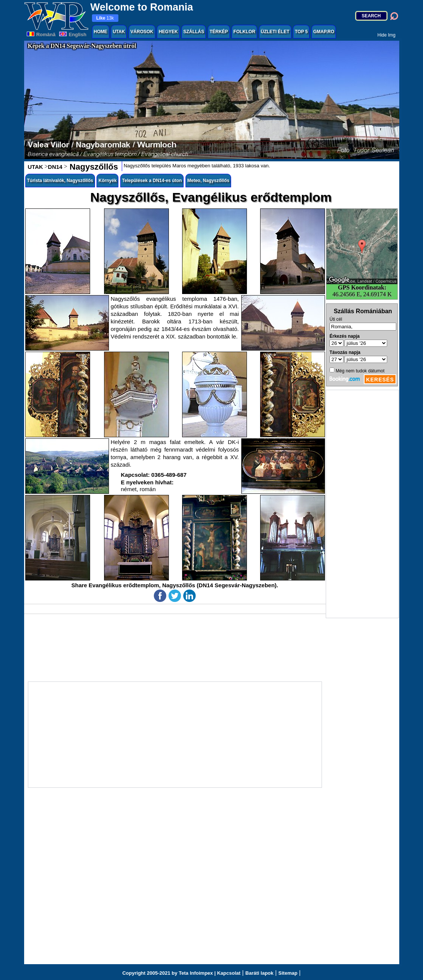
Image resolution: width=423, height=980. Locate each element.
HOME (101, 32)
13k (105, 18)
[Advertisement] (362, 504)
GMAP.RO (324, 32)
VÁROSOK (142, 32)
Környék (107, 181)
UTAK (119, 32)
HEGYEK (168, 32)
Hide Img (386, 35)
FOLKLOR (244, 32)
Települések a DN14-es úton (152, 181)
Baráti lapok (259, 973)
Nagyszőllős (92, 167)
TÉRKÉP (219, 32)
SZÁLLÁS (194, 32)
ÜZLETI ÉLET (275, 32)
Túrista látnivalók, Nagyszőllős (60, 181)
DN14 (55, 167)
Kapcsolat (229, 973)
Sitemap (288, 973)
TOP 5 (301, 32)
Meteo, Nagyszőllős (208, 181)
